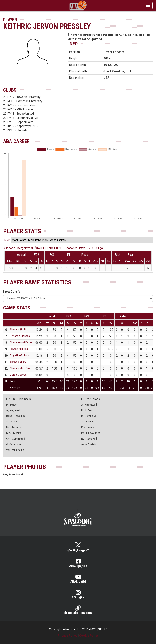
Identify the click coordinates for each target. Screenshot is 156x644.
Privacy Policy (67, 636)
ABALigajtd (78, 579)
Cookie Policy (89, 636)
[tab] (7, 240)
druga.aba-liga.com (78, 610)
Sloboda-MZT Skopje (21, 368)
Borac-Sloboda (18, 375)
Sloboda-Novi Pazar (21, 342)
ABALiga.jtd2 (78, 563)
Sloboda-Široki (18, 330)
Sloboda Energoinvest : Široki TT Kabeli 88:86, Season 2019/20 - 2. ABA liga (54, 248)
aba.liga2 (78, 594)
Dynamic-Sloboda (20, 336)
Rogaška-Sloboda (20, 355)
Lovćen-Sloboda (19, 349)
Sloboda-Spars (18, 362)
